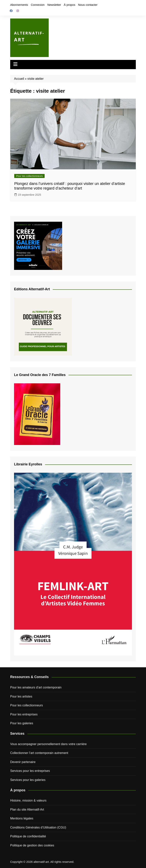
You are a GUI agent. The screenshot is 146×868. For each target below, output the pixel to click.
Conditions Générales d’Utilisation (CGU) (38, 827)
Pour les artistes (21, 696)
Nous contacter (88, 5)
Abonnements (19, 5)
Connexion (38, 5)
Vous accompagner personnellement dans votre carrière (48, 744)
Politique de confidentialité (28, 836)
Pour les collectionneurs (29, 176)
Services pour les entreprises (30, 771)
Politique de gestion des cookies (32, 845)
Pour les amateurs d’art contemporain (36, 687)
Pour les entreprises (24, 714)
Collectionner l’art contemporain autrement (39, 753)
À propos (69, 5)
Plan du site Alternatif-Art (27, 810)
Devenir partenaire (23, 762)
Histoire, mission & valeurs (28, 800)
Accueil (19, 79)
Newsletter (54, 5)
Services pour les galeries (28, 780)
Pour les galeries (22, 723)
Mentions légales (22, 818)
